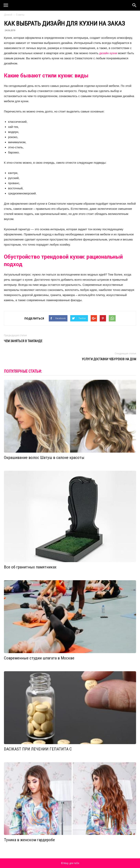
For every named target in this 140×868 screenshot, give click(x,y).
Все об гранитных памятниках (30, 567)
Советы (20, 15)
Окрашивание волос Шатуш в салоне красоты (44, 458)
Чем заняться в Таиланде (23, 341)
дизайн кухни (108, 53)
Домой (8, 15)
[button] (134, 5)
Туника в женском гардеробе (29, 840)
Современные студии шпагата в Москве (39, 658)
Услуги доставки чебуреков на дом (109, 359)
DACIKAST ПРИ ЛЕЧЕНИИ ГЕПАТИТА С (38, 749)
